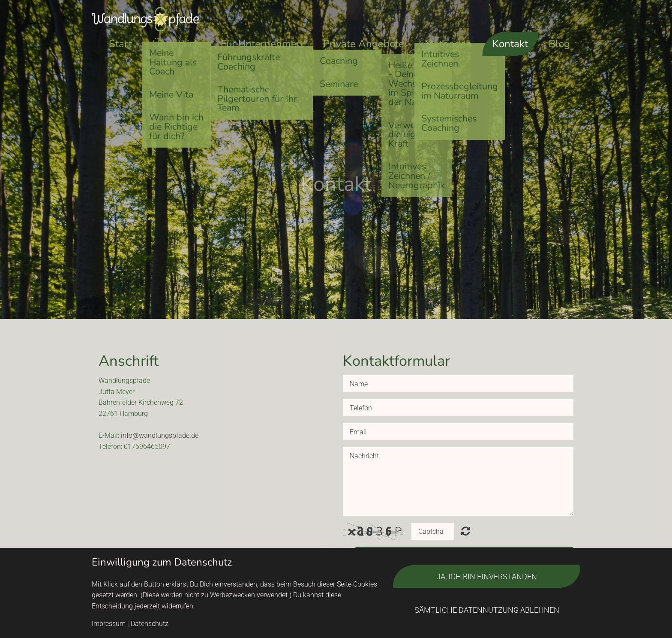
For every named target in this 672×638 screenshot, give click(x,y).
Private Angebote (364, 44)
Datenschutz (150, 624)
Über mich (176, 44)
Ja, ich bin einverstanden (487, 576)
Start (120, 44)
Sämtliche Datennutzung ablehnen (487, 610)
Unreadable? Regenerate (466, 531)
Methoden (448, 44)
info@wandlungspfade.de (160, 435)
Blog (559, 44)
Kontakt (510, 44)
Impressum (109, 624)
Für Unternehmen (262, 44)
